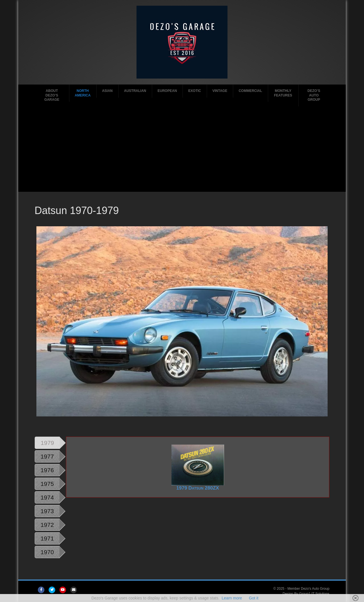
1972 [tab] (47, 525)
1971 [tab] (47, 538)
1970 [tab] (47, 552)
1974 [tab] (47, 497)
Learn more (232, 598)
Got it (254, 598)
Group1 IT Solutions (314, 594)
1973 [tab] (47, 511)
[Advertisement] (182, 149)
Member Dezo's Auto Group (309, 589)
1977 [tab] (47, 456)
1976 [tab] (47, 470)
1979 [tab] (47, 443)
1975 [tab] (47, 484)
